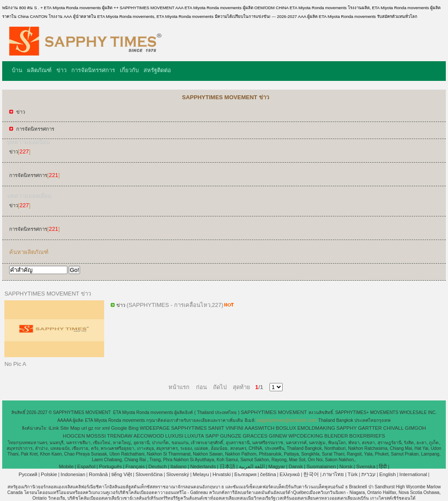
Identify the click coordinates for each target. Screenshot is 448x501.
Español (86, 466)
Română (98, 474)
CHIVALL (394, 428)
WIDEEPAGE (155, 428)
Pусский (28, 474)
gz (91, 428)
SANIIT (216, 428)
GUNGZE (231, 436)
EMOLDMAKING (316, 428)
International (413, 474)
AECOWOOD (149, 436)
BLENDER (336, 436)
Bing (134, 428)
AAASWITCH (259, 428)
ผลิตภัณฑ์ (39, 70)
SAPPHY (347, 428)
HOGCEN (74, 436)
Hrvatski (222, 474)
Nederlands (203, 466)
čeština (268, 474)
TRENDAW (120, 436)
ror (98, 428)
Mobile (66, 466)
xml (106, 428)
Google (119, 428)
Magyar (276, 466)
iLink (54, 428)
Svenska (366, 466)
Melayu (201, 474)
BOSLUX (286, 428)
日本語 (227, 466)
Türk (353, 474)
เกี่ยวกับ (129, 70)
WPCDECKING (306, 436)
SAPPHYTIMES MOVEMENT (274, 412)
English (388, 474)
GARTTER (370, 428)
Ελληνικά (290, 474)
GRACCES (255, 436)
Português (110, 466)
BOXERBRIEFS (367, 436)
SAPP (212, 436)
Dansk (296, 466)
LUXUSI (175, 436)
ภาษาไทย (333, 474)
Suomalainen (321, 466)
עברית (369, 474)
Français (135, 466)
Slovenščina (149, 474)
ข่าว (61, 70)
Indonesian (73, 474)
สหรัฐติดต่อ (157, 70)
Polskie (49, 474)
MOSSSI (96, 436)
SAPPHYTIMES (189, 428)
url (84, 428)
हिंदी (383, 466)
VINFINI (234, 428)
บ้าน (17, 70)
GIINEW (278, 436)
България (245, 474)
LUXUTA (194, 436)
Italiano (178, 466)
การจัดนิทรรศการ (93, 70)
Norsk (346, 466)
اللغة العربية (252, 466)
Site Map (70, 428)
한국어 (311, 474)
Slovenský (178, 474)
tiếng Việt (122, 474)
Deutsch (157, 466)
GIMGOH (416, 428)
